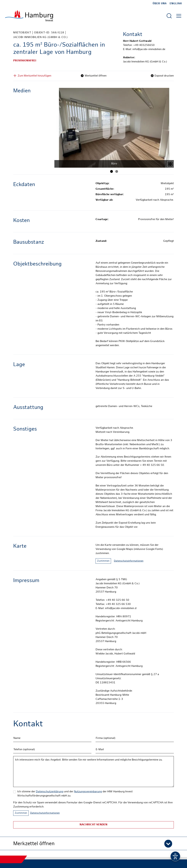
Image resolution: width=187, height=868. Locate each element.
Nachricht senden (93, 825)
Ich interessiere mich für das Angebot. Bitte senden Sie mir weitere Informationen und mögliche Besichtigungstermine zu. (93, 772)
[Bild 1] (112, 171)
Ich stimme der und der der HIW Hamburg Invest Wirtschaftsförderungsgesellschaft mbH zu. (75, 794)
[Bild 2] (117, 171)
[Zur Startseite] (29, 16)
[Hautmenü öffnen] (179, 16)
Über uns (160, 4)
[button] (93, 843)
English (176, 4)
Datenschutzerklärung (50, 792)
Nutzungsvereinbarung (88, 792)
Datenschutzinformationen (129, 561)
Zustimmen (103, 561)
